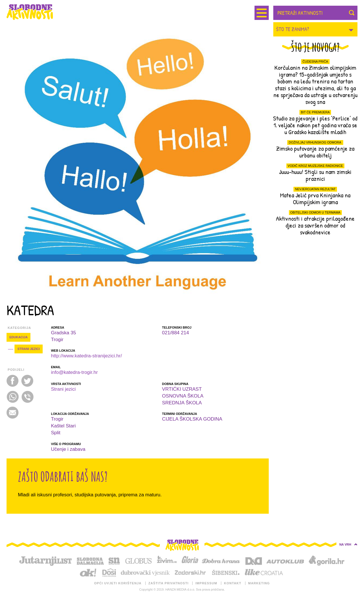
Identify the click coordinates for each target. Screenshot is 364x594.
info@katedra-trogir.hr (74, 372)
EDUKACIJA (18, 337)
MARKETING (259, 583)
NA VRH (348, 544)
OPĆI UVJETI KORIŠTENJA (118, 583)
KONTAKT (233, 583)
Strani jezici (28, 349)
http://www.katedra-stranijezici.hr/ (86, 356)
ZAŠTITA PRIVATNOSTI (169, 583)
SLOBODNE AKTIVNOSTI (35, 12)
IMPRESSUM (206, 583)
